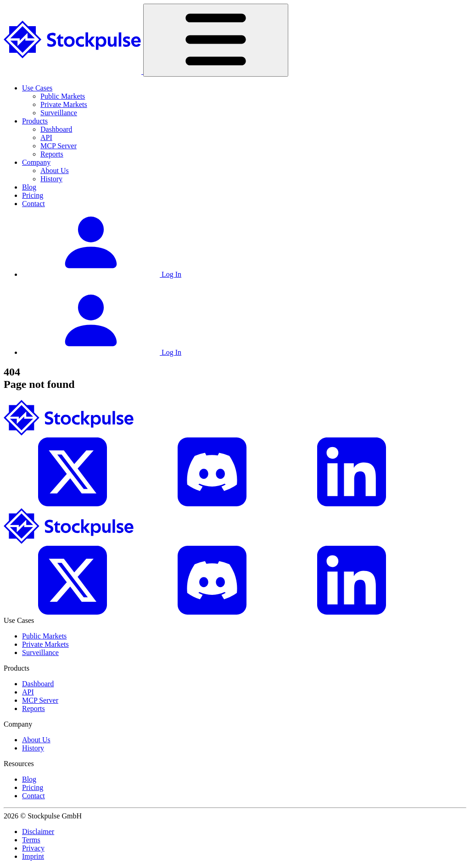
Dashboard (56, 129)
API (46, 137)
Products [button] (35, 121)
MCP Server (59, 146)
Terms (31, 840)
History (51, 179)
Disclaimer (38, 832)
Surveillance (59, 113)
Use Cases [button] (37, 88)
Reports (52, 154)
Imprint (33, 856)
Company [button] (36, 162)
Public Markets (63, 96)
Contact (34, 204)
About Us (55, 171)
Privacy (33, 848)
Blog (29, 187)
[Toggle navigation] (216, 40)
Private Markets (64, 104)
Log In (102, 274)
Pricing (33, 195)
